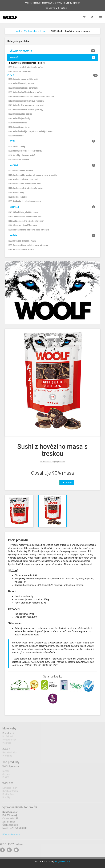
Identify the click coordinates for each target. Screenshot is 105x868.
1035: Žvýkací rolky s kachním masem (24, 201)
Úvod (17, 31)
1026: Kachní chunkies (18, 197)
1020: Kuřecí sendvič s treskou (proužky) (25, 110)
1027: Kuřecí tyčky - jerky (19, 127)
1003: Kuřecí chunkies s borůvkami (23, 88)
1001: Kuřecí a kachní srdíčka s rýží (23, 79)
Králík (52, 235)
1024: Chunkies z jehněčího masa (22, 225)
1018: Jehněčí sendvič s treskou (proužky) (26, 221)
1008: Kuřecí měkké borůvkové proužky (25, 92)
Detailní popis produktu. (52, 462)
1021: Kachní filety (16, 193)
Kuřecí (10, 75)
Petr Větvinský (51, 8)
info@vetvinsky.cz (62, 862)
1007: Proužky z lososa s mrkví (21, 155)
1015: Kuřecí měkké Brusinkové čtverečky (26, 101)
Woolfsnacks (30, 31)
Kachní (52, 165)
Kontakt (63, 8)
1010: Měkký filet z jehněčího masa (23, 212)
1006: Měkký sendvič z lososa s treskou (25, 151)
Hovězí (44, 31)
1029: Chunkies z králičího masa (22, 241)
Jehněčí (52, 207)
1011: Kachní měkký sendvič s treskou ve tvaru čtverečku (32, 175)
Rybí (52, 141)
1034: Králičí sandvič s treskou (21, 250)
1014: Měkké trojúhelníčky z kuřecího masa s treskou (31, 97)
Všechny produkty (52, 51)
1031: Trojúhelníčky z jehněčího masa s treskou (28, 230)
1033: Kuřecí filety (16, 136)
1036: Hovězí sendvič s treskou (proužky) (26, 67)
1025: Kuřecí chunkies (17, 123)
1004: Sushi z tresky (16, 147)
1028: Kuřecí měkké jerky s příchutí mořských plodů (30, 131)
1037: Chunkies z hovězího (19, 72)
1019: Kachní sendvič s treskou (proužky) (26, 188)
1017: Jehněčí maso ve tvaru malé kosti (25, 217)
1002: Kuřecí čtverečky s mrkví (21, 83)
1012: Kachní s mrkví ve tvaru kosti (23, 179)
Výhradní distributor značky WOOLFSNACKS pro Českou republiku (52, 3)
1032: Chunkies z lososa (18, 160)
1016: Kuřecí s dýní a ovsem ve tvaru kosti (26, 105)
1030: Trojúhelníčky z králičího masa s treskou (28, 245)
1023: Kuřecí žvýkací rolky (19, 118)
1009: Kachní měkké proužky (20, 171)
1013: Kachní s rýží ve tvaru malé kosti (24, 184)
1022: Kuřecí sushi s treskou (20, 114)
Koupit (67, 482)
